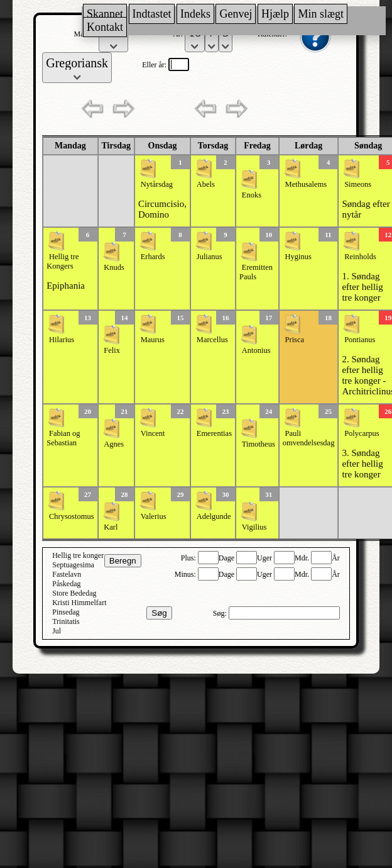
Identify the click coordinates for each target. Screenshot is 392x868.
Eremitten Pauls (256, 272)
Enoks (252, 195)
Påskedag (66, 584)
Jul (57, 631)
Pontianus (360, 340)
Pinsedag (66, 612)
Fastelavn (67, 574)
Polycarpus (362, 433)
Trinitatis (66, 621)
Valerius (154, 516)
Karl (111, 527)
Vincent (153, 433)
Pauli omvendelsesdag (309, 438)
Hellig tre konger (78, 555)
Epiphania (66, 286)
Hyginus (298, 257)
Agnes (114, 444)
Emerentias (214, 433)
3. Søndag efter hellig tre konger (362, 464)
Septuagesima (73, 565)
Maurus (153, 340)
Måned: (87, 34)
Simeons (358, 184)
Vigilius (254, 527)
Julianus (210, 257)
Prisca (295, 340)
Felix (112, 350)
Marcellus (212, 340)
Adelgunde (214, 516)
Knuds (114, 267)
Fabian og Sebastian (63, 438)
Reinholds (360, 257)
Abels (206, 184)
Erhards (153, 257)
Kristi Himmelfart (79, 603)
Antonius (256, 350)
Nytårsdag (157, 184)
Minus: (186, 574)
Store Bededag (74, 593)
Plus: (189, 558)
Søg (159, 613)
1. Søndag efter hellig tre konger (362, 287)
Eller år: (155, 65)
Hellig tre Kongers (63, 261)
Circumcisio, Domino (162, 209)
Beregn (123, 561)
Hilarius (62, 340)
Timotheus (259, 444)
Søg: (221, 613)
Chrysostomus (72, 516)
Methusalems (306, 184)
